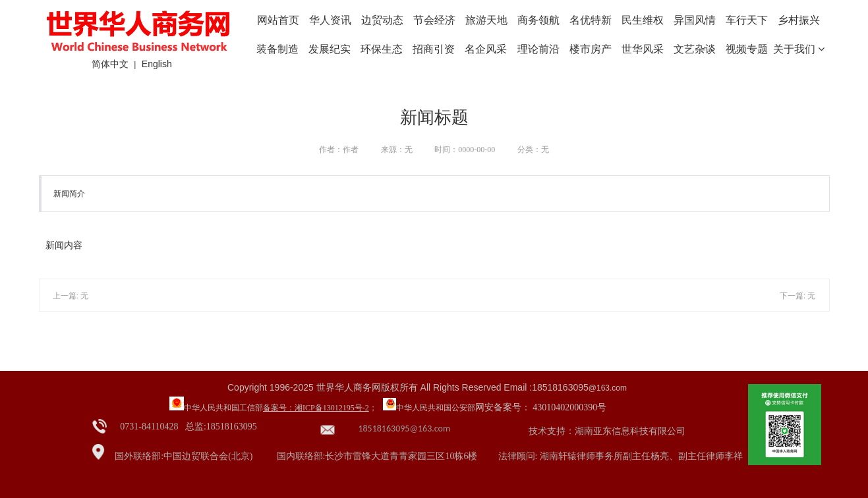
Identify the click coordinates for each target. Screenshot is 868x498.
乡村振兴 (799, 20)
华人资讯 (330, 20)
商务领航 (538, 20)
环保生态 (382, 49)
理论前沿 (538, 49)
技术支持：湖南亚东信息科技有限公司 (607, 431)
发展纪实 (330, 49)
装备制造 (277, 49)
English (157, 64)
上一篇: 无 (71, 296)
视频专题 (747, 49)
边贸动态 (382, 20)
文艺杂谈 (695, 49)
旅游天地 (486, 20)
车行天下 (747, 20)
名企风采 (486, 49)
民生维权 (643, 20)
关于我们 (799, 49)
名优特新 (591, 20)
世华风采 (643, 49)
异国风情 (695, 20)
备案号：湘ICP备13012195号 (313, 408)
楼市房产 (591, 49)
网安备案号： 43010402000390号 (541, 407)
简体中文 (110, 64)
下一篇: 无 (798, 296)
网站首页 (278, 20)
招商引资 (434, 49)
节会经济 (434, 20)
